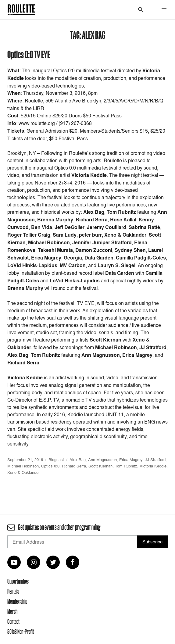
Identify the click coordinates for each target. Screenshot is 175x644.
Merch (12, 611)
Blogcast (56, 460)
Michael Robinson (23, 466)
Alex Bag (78, 460)
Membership (17, 601)
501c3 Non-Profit (21, 631)
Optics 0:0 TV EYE (29, 54)
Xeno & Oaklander (23, 472)
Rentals (13, 591)
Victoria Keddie (153, 466)
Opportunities (18, 581)
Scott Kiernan (100, 466)
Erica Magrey (131, 460)
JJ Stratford (155, 460)
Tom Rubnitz (126, 466)
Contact (13, 621)
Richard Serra (74, 466)
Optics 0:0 (50, 466)
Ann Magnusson (102, 460)
